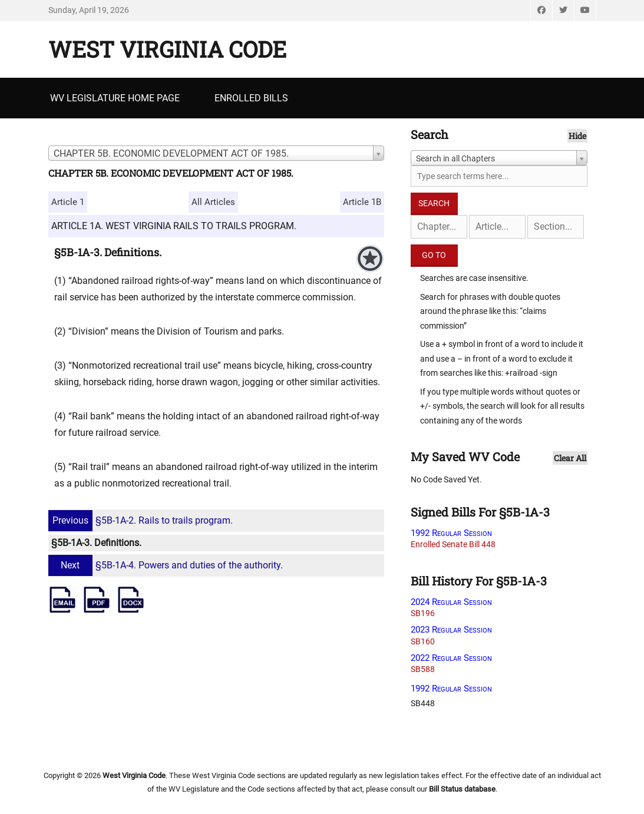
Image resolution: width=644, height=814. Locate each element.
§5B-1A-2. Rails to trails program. (142, 520)
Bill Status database (462, 789)
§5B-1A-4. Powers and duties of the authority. (167, 565)
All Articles (213, 202)
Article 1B (362, 202)
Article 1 (68, 202)
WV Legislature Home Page (115, 98)
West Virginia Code (167, 49)
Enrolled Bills (251, 98)
